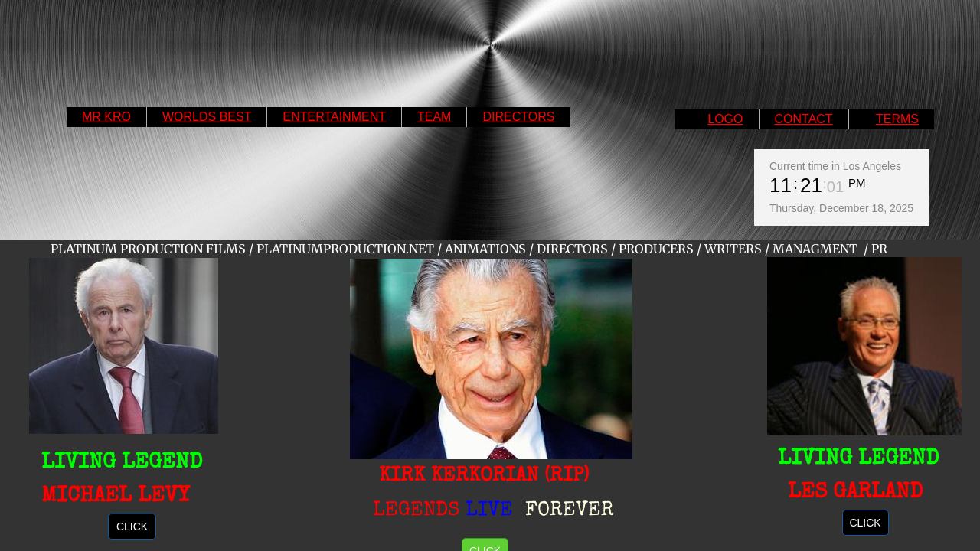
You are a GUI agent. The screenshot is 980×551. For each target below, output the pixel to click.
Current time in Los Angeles (835, 166)
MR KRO (106, 117)
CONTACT (804, 119)
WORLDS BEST (207, 117)
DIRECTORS (518, 117)
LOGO (725, 119)
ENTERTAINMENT (334, 117)
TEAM (434, 117)
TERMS (897, 119)
